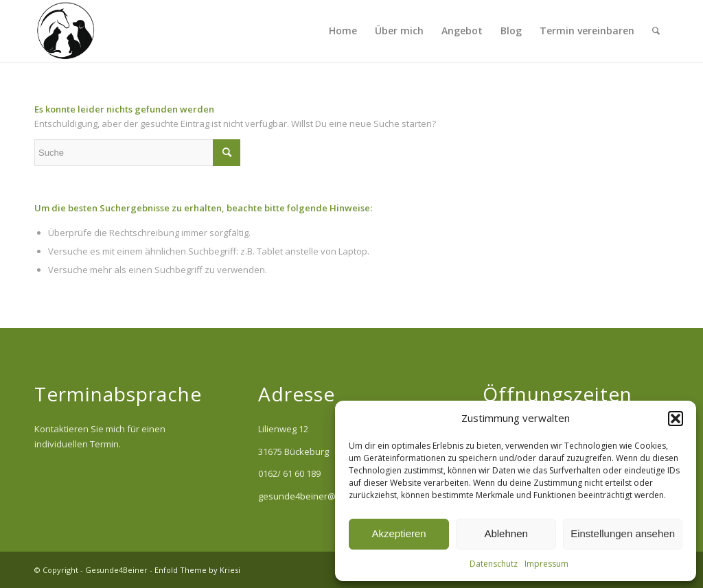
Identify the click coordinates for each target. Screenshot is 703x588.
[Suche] (656, 31)
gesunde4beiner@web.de (312, 496)
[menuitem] (343, 31)
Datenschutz (494, 564)
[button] (676, 419)
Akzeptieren (399, 533)
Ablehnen (506, 533)
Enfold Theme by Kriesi (197, 570)
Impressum (546, 564)
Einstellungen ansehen (623, 533)
